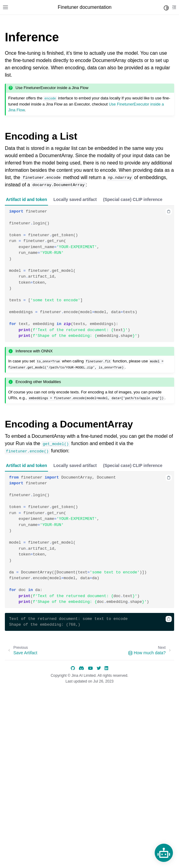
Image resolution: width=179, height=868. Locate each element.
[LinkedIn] (106, 668)
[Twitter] (99, 668)
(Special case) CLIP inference (133, 199)
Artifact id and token (27, 199)
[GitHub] (73, 668)
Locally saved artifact (75, 199)
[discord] (81, 668)
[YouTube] (91, 668)
